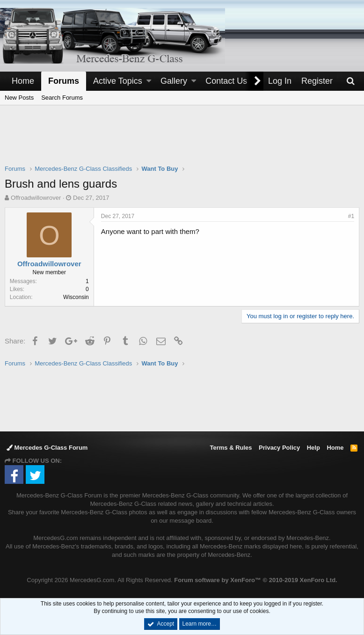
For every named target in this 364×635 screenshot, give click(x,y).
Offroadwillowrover (36, 198)
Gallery (174, 81)
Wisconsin (76, 297)
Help (313, 448)
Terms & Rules (231, 448)
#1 (351, 216)
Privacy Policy (279, 448)
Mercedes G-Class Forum (47, 448)
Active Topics (118, 81)
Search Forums (62, 98)
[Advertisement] (182, 141)
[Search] (350, 81)
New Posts (19, 98)
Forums (64, 81)
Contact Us (226, 81)
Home (23, 81)
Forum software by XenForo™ (255, 580)
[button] (149, 81)
